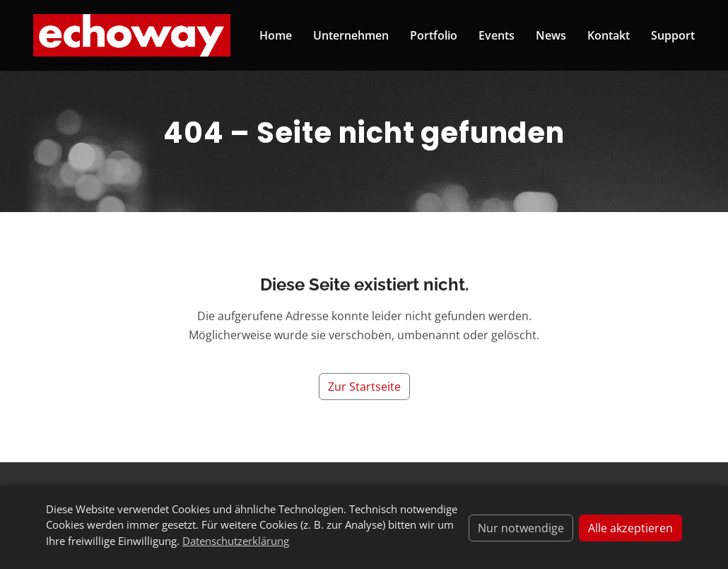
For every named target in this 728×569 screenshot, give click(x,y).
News (551, 35)
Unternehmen (351, 35)
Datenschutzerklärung (236, 541)
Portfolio (434, 35)
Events (497, 35)
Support (673, 35)
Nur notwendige (521, 528)
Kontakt (609, 35)
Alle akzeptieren (630, 528)
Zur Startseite (364, 394)
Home (276, 35)
